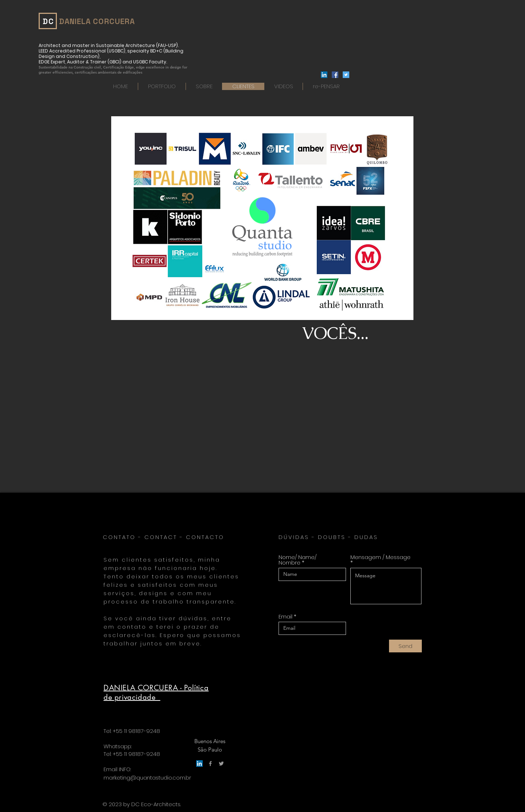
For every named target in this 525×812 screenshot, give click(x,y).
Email (285, 616)
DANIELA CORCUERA (97, 21)
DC (48, 21)
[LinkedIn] (324, 75)
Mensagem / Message (380, 558)
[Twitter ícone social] (346, 75)
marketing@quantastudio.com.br (147, 778)
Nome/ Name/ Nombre (297, 560)
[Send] (405, 646)
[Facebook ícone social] (335, 75)
